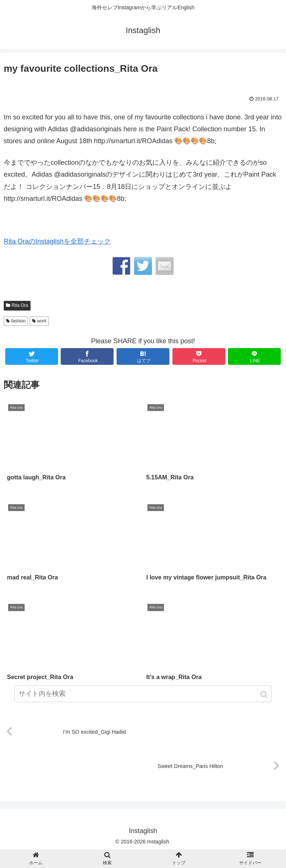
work (42, 321)
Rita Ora (20, 305)
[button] (265, 695)
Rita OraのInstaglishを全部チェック (57, 241)
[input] (143, 694)
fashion (18, 321)
